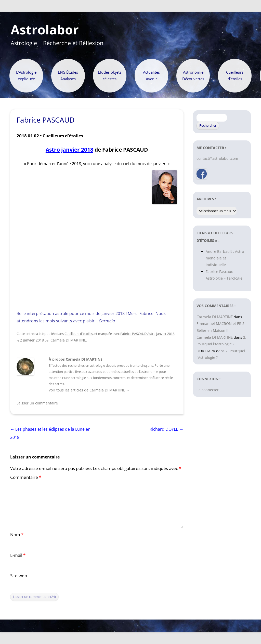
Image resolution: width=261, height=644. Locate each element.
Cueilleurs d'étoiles (79, 334)
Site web (19, 576)
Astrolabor (45, 30)
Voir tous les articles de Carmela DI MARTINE (89, 390)
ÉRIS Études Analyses (68, 76)
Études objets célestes (110, 76)
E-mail (18, 555)
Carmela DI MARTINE (68, 340)
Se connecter (208, 390)
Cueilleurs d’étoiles (235, 76)
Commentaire (26, 477)
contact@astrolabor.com (217, 158)
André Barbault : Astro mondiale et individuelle (225, 258)
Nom (17, 535)
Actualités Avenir (151, 76)
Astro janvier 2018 (69, 149)
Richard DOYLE (166, 429)
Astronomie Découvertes (193, 76)
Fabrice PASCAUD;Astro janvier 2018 (147, 334)
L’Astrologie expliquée (26, 76)
